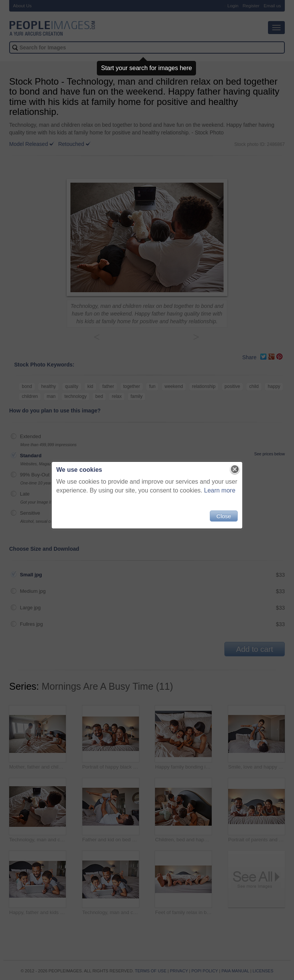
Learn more (220, 490)
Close (224, 516)
